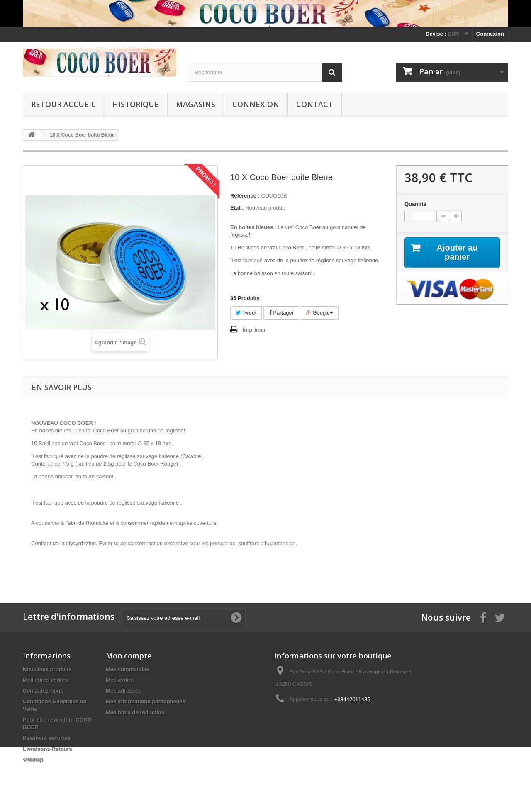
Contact (315, 104)
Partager (281, 313)
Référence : (245, 196)
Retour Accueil (63, 104)
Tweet (246, 313)
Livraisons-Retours (47, 749)
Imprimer (254, 330)
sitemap (33, 760)
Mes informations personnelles (145, 701)
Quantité (415, 204)
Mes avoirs (120, 680)
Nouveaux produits (47, 669)
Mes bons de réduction (135, 712)
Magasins (196, 104)
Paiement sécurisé (46, 738)
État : (237, 208)
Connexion (490, 34)
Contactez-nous (43, 691)
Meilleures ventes (45, 680)
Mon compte (129, 656)
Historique (136, 104)
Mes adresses (123, 691)
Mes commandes (128, 669)
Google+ (320, 313)
